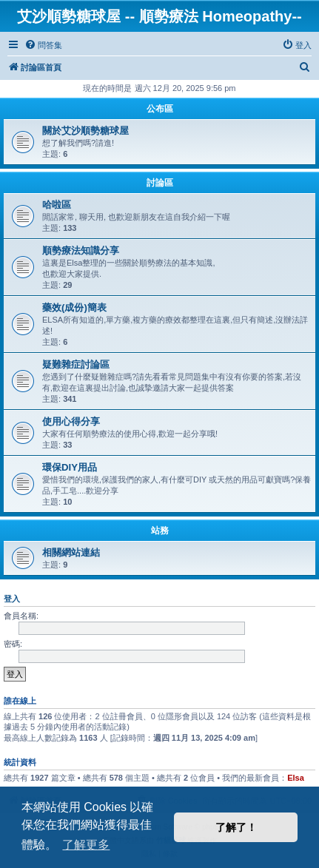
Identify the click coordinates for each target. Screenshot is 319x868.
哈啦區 (57, 205)
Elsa (296, 778)
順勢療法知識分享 (81, 250)
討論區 (160, 183)
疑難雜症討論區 (76, 364)
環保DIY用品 (70, 467)
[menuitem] (43, 45)
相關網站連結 (71, 552)
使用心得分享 (71, 421)
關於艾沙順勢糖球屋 (85, 131)
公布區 (160, 109)
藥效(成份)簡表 (74, 307)
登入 (12, 599)
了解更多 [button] (86, 845)
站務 (160, 531)
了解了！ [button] (236, 827)
